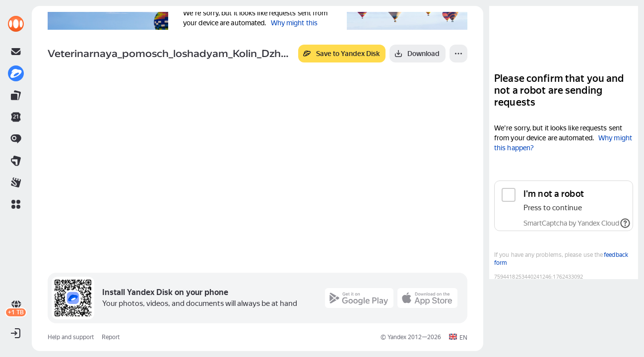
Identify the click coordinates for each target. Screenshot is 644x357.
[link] (16, 24)
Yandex (397, 337)
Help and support (71, 337)
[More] (458, 54)
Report (111, 337)
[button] (16, 204)
